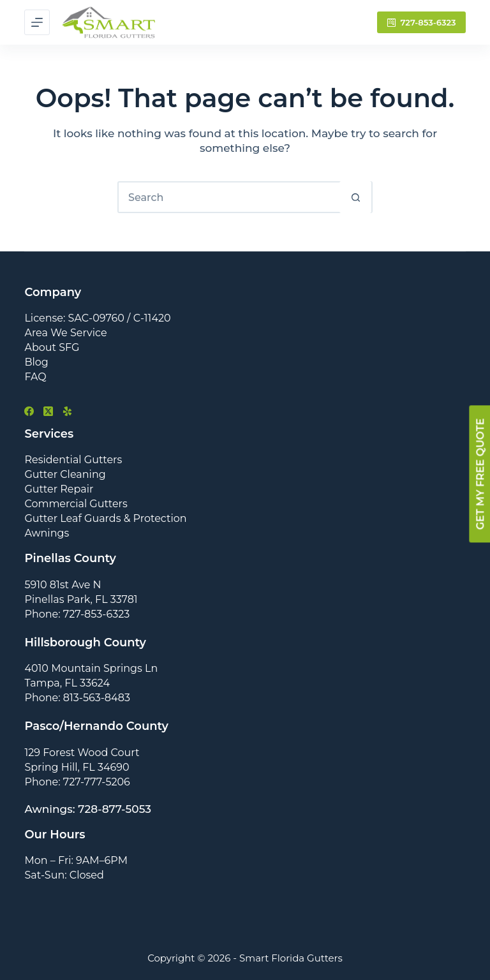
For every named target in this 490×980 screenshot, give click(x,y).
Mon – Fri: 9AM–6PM (76, 860)
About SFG (52, 347)
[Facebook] (29, 411)
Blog (36, 362)
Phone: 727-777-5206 (77, 782)
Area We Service (65, 333)
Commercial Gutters (76, 504)
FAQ (35, 377)
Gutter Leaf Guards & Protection (105, 518)
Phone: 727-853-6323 (77, 614)
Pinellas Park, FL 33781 (81, 599)
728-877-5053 (115, 809)
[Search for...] (229, 197)
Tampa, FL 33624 (67, 683)
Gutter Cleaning (65, 474)
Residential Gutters (73, 460)
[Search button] (355, 197)
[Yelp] (67, 411)
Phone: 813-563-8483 (77, 698)
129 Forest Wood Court (82, 753)
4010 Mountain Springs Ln (91, 668)
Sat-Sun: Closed (64, 875)
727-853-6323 (421, 22)
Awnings (47, 533)
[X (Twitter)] (48, 411)
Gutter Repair (59, 489)
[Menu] (37, 22)
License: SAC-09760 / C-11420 (97, 318)
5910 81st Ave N (63, 585)
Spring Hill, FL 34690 (77, 767)
